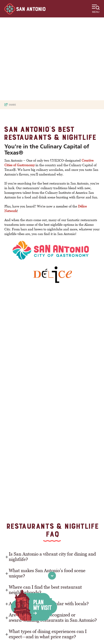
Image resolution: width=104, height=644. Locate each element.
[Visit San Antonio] (25, 9)
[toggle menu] (96, 9)
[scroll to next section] (52, 575)
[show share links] (10, 105)
